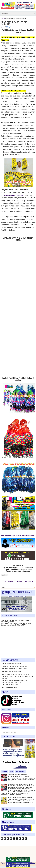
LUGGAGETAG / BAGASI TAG (10, 685)
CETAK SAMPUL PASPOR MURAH (18, 775)
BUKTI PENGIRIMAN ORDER (10, 687)
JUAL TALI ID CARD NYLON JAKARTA (14, 23)
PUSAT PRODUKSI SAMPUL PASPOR (12, 664)
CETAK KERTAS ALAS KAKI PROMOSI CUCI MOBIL (16, 674)
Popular (5, 771)
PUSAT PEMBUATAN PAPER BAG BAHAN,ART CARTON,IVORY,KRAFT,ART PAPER (14, 682)
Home (3, 18)
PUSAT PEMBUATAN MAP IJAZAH (11, 671)
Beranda (19, 581)
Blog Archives (20, 771)
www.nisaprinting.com (13, 195)
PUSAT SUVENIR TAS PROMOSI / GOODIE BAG (15, 666)
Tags (12, 771)
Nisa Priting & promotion (10, 732)
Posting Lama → (30, 581)
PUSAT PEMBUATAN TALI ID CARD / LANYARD (15, 669)
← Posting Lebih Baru (7, 581)
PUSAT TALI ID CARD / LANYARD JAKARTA (20, 798)
